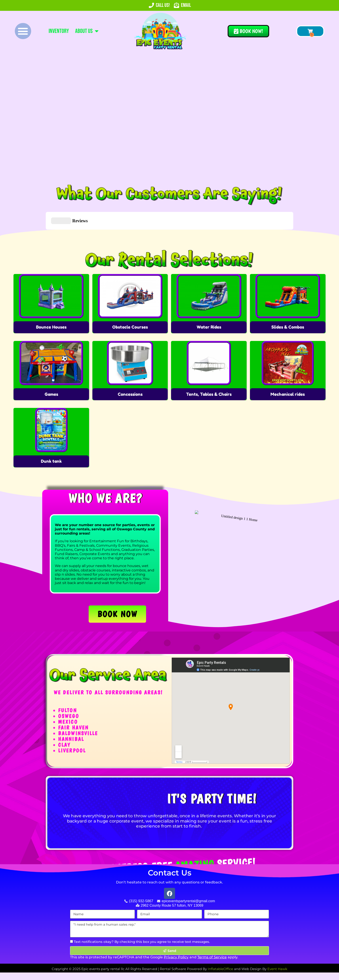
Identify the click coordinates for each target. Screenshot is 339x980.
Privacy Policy (176, 935)
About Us (87, 31)
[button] (23, 31)
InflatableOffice (220, 947)
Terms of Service (212, 935)
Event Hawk (277, 947)
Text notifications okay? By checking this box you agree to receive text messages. (142, 920)
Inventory (59, 31)
